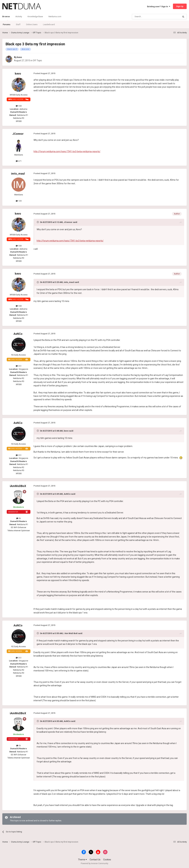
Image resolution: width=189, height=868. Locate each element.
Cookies (107, 860)
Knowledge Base (35, 16)
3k (19, 518)
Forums (7, 24)
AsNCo (18, 334)
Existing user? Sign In (159, 6)
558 (19, 106)
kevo (19, 57)
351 (19, 366)
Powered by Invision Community (94, 863)
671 (19, 161)
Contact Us (95, 860)
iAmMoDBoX (18, 486)
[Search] (149, 17)
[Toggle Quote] (38, 222)
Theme (82, 860)
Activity (19, 16)
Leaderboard (49, 24)
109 (19, 201)
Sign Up (180, 6)
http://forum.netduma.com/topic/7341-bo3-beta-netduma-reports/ (67, 151)
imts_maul (18, 174)
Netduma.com (55, 16)
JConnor (18, 134)
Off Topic (37, 60)
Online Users (32, 24)
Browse (6, 18)
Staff (18, 24)
